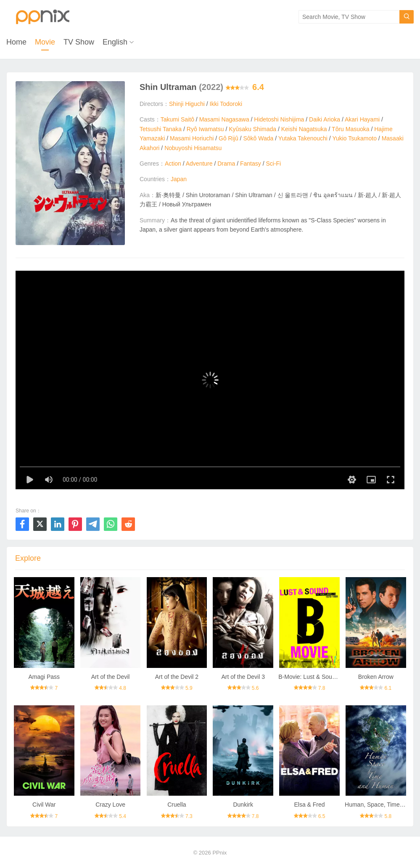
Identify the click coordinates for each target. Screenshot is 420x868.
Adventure (199, 164)
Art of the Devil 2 (177, 677)
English (115, 42)
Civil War (44, 805)
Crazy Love (110, 805)
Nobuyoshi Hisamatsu (193, 148)
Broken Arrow (376, 677)
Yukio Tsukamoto (354, 138)
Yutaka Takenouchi (303, 138)
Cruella (177, 805)
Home (16, 42)
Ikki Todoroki (226, 104)
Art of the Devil (111, 677)
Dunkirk (243, 805)
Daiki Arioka (325, 119)
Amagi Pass (44, 677)
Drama (226, 164)
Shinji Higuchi (187, 104)
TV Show (79, 42)
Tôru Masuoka (350, 129)
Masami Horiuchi (192, 138)
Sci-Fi (273, 164)
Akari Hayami (362, 119)
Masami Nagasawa (224, 119)
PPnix (219, 853)
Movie (45, 42)
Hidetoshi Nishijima (279, 119)
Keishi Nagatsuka (304, 129)
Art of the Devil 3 (243, 677)
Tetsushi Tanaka (161, 129)
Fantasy (251, 164)
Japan (179, 179)
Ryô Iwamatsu (205, 129)
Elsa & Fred (309, 805)
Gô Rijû (228, 138)
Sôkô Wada (258, 138)
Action (173, 164)
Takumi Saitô (177, 119)
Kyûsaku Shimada (252, 129)
